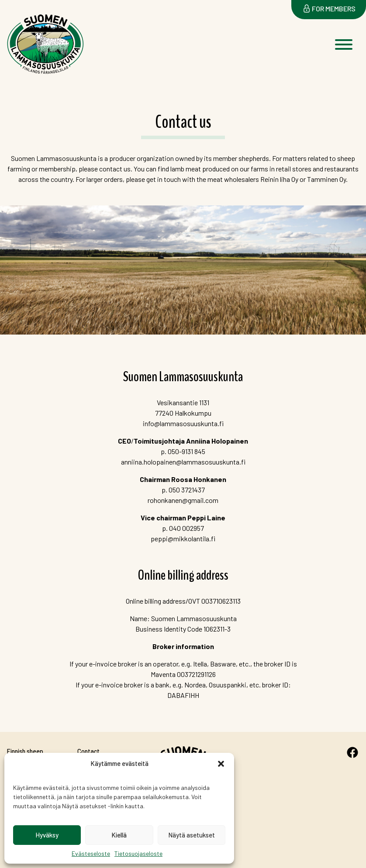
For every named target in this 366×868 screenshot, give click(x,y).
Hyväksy (47, 835)
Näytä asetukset (192, 835)
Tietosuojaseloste (138, 853)
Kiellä (119, 835)
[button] (221, 764)
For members (334, 9)
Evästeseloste (91, 853)
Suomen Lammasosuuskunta (37, 77)
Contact (88, 751)
